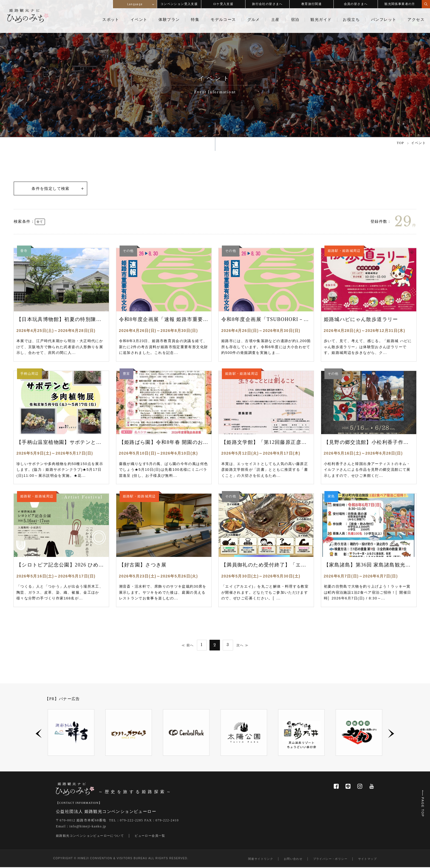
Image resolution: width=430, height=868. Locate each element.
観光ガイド (321, 20)
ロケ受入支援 (223, 4)
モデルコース (223, 20)
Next (391, 734)
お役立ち (351, 20)
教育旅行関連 (312, 4)
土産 (275, 20)
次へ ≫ (243, 646)
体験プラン (169, 20)
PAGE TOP (422, 803)
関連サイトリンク (261, 860)
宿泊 (295, 20)
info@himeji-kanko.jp (88, 827)
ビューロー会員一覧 (150, 836)
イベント (139, 20)
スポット (111, 20)
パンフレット (384, 20)
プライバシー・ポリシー (330, 860)
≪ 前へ (187, 646)
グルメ (254, 20)
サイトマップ (367, 860)
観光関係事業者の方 (400, 4)
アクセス (416, 20)
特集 (195, 20)
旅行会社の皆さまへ (267, 4)
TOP (401, 143)
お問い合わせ (293, 860)
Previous (39, 734)
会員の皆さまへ (356, 4)
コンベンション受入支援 (179, 4)
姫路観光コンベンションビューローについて (90, 836)
